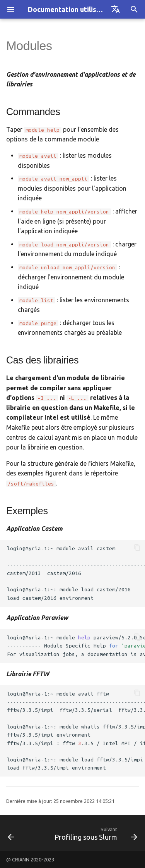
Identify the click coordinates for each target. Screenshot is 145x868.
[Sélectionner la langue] (116, 9)
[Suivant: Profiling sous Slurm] (95, 833)
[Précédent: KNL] (11, 833)
